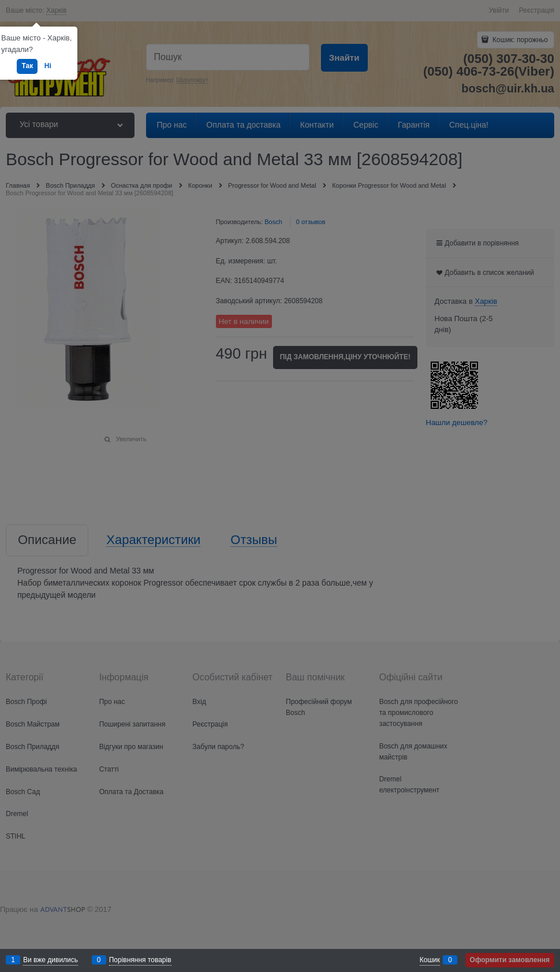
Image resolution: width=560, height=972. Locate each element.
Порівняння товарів (140, 960)
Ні (48, 66)
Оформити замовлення (510, 960)
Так (27, 66)
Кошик (430, 960)
